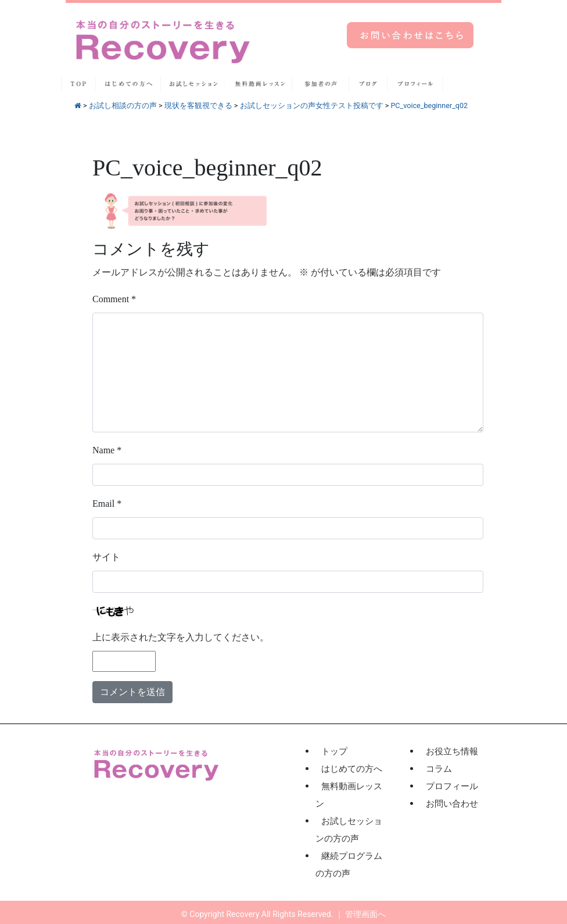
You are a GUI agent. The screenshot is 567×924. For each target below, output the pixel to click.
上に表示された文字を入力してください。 (181, 637)
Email (107, 504)
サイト (106, 557)
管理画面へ (365, 914)
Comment (114, 299)
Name (107, 450)
